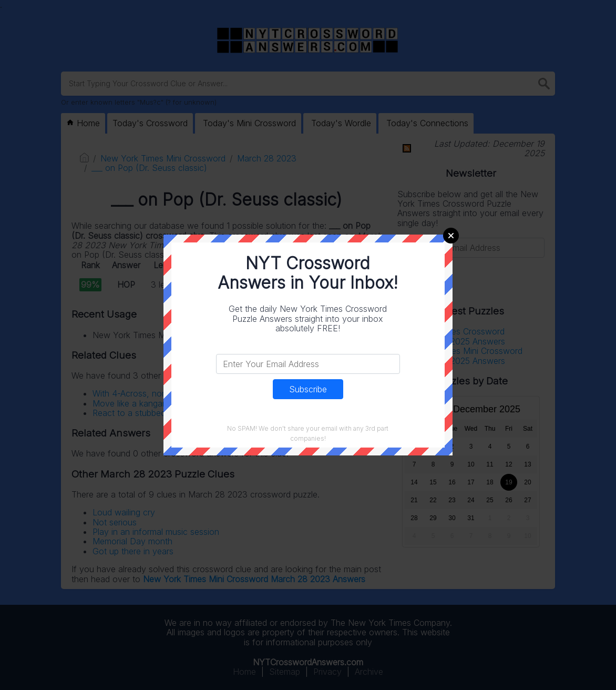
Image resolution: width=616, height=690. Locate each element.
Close (451, 236)
